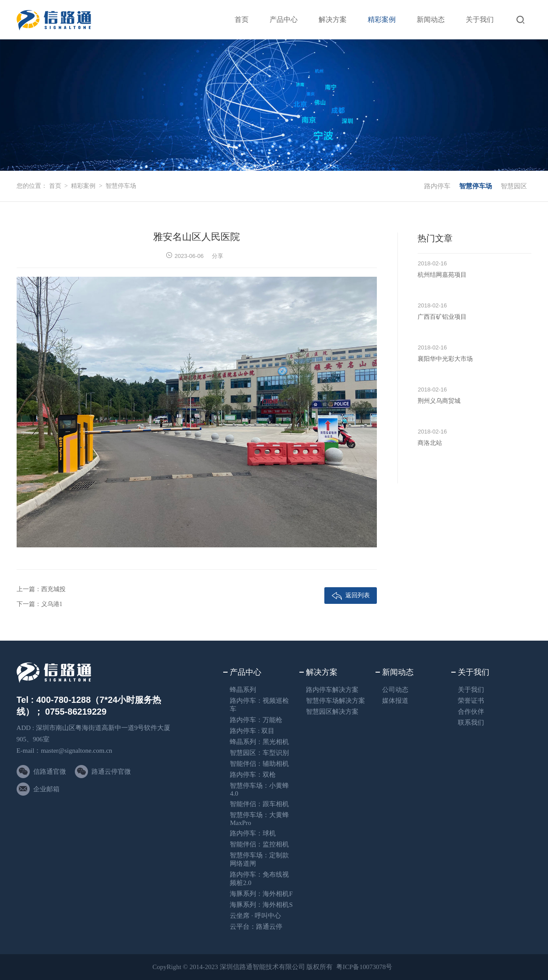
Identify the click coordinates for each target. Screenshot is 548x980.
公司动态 (395, 690)
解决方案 (333, 19)
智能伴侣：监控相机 (259, 844)
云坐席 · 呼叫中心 (255, 916)
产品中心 (284, 19)
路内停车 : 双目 (252, 731)
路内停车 (437, 186)
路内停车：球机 (253, 833)
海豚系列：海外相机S (261, 905)
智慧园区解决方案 (332, 712)
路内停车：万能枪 (256, 720)
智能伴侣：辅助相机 (259, 764)
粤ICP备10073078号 (364, 967)
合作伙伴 (471, 712)
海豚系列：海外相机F (261, 894)
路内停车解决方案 (332, 690)
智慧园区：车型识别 (259, 753)
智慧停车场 (121, 186)
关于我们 (480, 19)
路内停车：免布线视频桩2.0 (259, 879)
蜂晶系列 (243, 690)
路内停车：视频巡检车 (259, 705)
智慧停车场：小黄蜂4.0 (259, 790)
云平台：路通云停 (256, 927)
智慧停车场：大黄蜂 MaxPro (259, 819)
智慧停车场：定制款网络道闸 (259, 859)
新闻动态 (431, 19)
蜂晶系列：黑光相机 (259, 742)
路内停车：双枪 (253, 775)
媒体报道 (395, 701)
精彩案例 (382, 19)
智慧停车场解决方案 (335, 701)
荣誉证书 (471, 701)
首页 (242, 19)
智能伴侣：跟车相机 (259, 804)
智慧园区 (514, 186)
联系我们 (471, 723)
